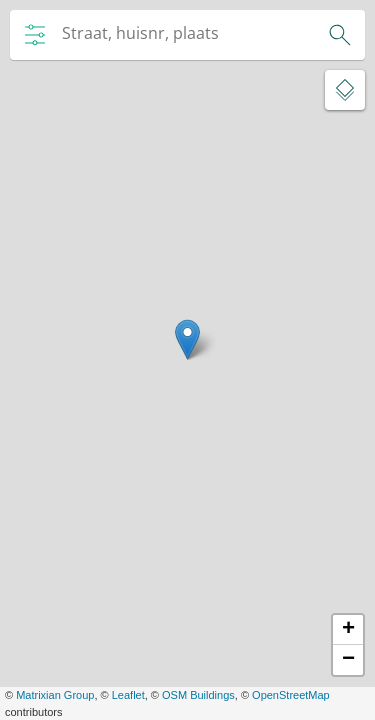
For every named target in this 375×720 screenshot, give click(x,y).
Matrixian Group (55, 695)
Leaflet (128, 695)
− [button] (348, 660)
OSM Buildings (198, 695)
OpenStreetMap (291, 695)
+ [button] (348, 630)
